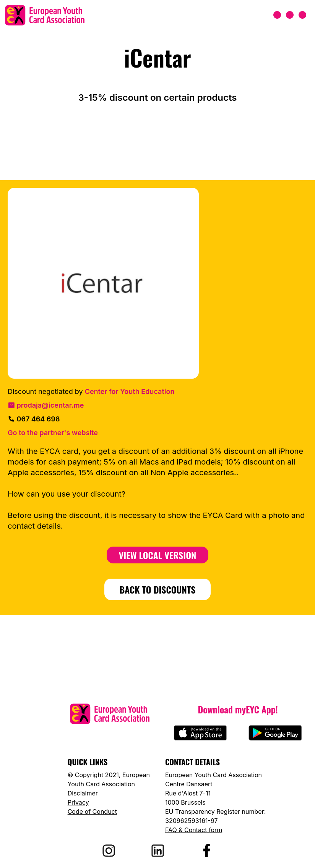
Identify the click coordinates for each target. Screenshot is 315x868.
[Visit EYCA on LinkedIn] (157, 850)
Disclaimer (83, 793)
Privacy (78, 802)
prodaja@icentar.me (46, 405)
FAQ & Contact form (194, 830)
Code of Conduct (92, 812)
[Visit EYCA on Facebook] (206, 850)
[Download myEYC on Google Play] (275, 733)
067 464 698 (34, 419)
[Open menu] (290, 15)
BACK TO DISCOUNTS (158, 589)
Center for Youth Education (130, 391)
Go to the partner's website (53, 433)
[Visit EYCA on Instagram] (109, 850)
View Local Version (158, 555)
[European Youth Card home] (45, 15)
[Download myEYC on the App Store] (200, 733)
